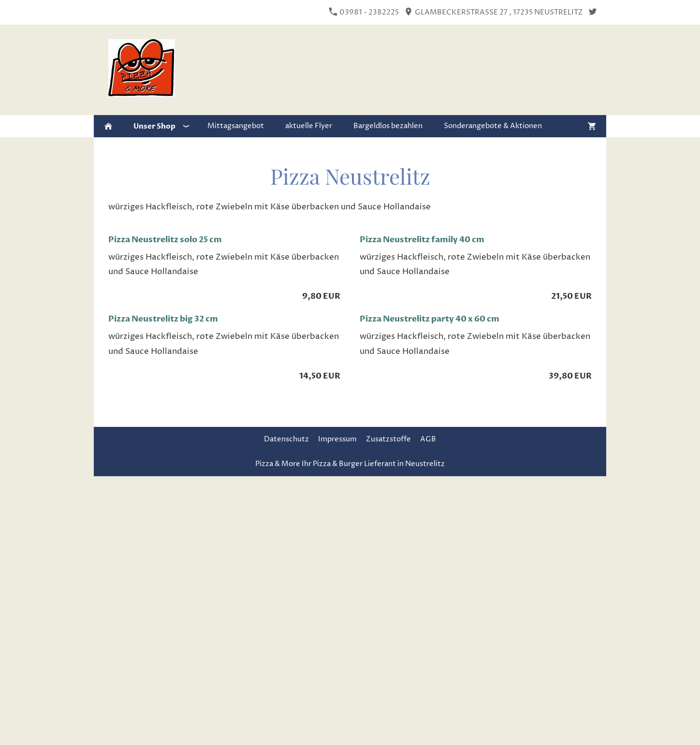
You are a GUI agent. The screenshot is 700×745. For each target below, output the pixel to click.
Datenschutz (286, 439)
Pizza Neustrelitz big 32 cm (163, 319)
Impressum (337, 439)
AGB (428, 439)
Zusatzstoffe (388, 439)
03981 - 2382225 (364, 12)
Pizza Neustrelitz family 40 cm (422, 240)
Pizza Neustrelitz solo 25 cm (165, 240)
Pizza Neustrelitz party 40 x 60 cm (430, 319)
